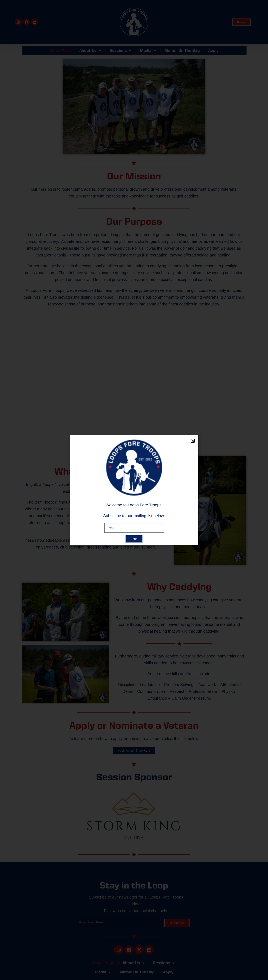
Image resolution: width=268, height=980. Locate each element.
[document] (134, 490)
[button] (193, 441)
